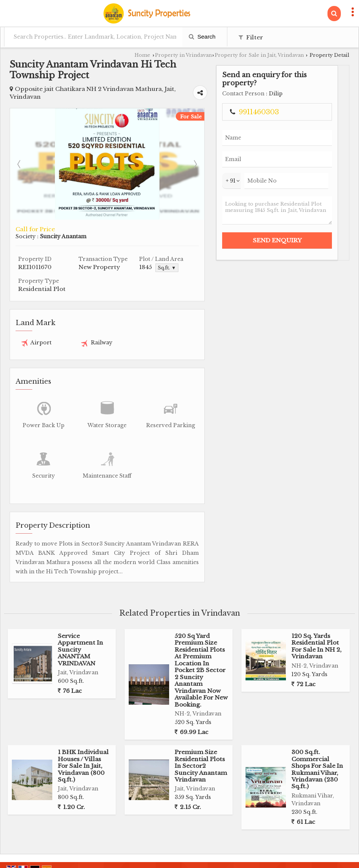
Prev (20, 152)
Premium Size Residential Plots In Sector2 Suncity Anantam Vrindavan (201, 745)
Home (142, 55)
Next (265, 152)
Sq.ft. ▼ (213, 256)
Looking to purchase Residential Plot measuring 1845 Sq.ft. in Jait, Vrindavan (320, 242)
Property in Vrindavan (183, 55)
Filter (251, 37)
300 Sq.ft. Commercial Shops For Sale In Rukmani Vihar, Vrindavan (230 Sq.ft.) (317, 748)
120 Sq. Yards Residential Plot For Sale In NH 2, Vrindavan (317, 625)
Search (202, 37)
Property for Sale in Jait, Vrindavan (259, 55)
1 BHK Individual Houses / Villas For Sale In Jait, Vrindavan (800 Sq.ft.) (83, 745)
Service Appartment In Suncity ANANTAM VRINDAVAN (80, 628)
